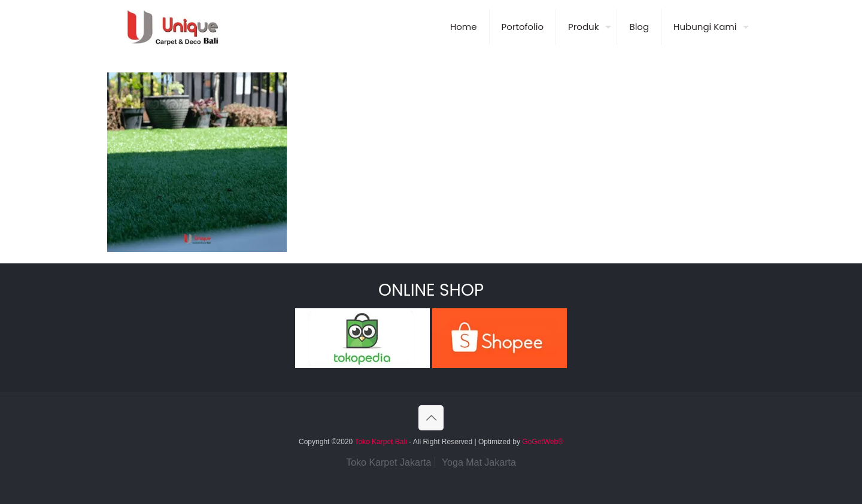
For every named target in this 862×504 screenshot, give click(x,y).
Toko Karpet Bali (380, 442)
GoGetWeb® (542, 442)
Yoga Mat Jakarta (479, 462)
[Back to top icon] (431, 418)
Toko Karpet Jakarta (388, 462)
